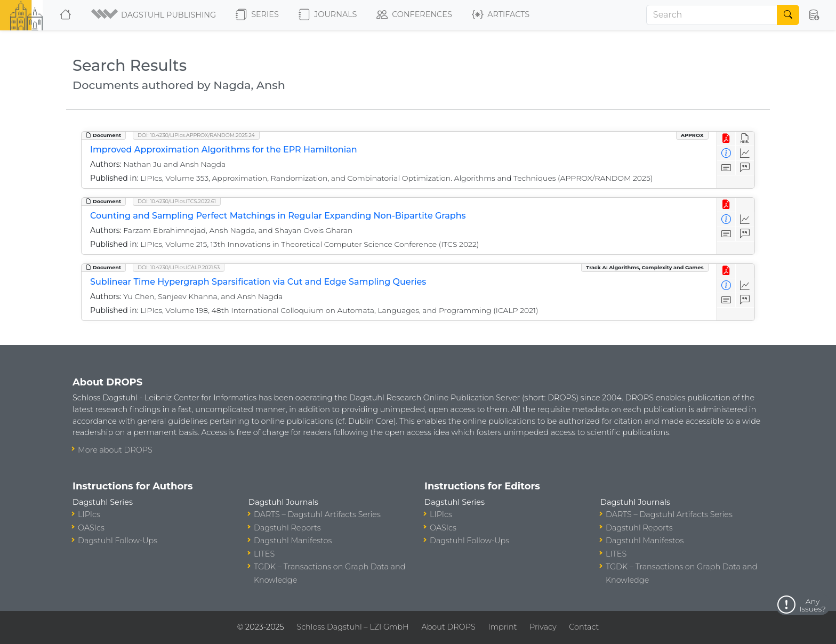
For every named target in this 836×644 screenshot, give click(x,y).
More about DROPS (115, 450)
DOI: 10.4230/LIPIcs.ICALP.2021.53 (179, 267)
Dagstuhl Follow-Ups (118, 541)
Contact (584, 627)
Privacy (543, 627)
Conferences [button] (414, 15)
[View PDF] (726, 139)
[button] (154, 15)
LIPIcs (89, 514)
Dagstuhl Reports (287, 528)
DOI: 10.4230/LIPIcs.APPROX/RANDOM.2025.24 (196, 135)
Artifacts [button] (501, 15)
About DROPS (448, 627)
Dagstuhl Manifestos (293, 541)
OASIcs (91, 528)
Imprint (502, 627)
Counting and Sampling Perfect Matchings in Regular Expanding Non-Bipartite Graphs (278, 216)
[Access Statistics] (745, 153)
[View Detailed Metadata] (726, 153)
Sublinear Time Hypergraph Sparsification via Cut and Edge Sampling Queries (258, 282)
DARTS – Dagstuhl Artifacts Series (317, 514)
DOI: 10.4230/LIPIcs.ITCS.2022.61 (177, 201)
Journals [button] (328, 15)
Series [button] (257, 15)
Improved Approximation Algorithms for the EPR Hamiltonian (224, 150)
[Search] (712, 15)
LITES (264, 554)
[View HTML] (745, 139)
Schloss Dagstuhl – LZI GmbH (352, 627)
